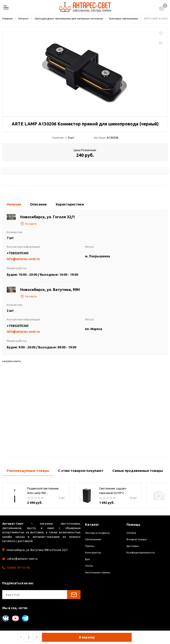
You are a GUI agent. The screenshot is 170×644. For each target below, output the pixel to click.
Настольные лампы (98, 572)
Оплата (131, 533)
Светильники (93, 539)
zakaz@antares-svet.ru (22, 559)
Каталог (92, 524)
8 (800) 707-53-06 (19, 568)
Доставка (133, 546)
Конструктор (93, 552)
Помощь (134, 524)
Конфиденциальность (141, 552)
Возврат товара (137, 539)
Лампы (90, 546)
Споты (89, 566)
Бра (87, 559)
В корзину (87, 637)
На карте (28, 224)
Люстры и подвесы (97, 533)
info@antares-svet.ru (23, 259)
